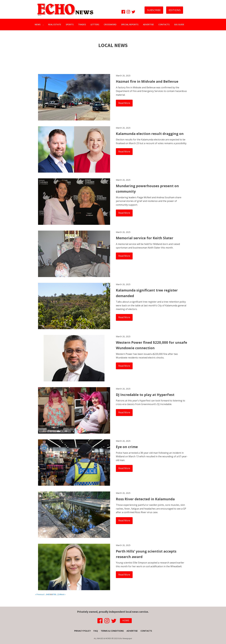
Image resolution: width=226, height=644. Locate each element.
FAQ (96, 631)
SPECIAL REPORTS (130, 24)
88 (55, 594)
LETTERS (95, 24)
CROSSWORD (110, 24)
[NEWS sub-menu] (44, 25)
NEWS (38, 24)
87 (53, 594)
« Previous (39, 594)
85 (49, 594)
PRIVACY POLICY (82, 631)
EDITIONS (175, 10)
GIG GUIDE (179, 24)
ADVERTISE (148, 24)
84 (47, 594)
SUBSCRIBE (154, 10)
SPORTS (70, 24)
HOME (126, 620)
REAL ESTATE (55, 24)
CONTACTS (164, 24)
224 (59, 594)
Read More (124, 103)
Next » (63, 594)
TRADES (82, 24)
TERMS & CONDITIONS (112, 631)
